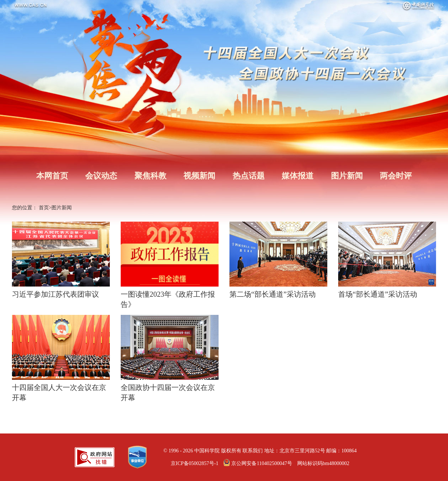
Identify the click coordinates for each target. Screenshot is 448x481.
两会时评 (396, 176)
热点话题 (249, 176)
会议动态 (101, 176)
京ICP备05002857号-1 (194, 463)
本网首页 (52, 176)
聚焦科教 (150, 176)
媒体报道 (298, 176)
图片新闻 (347, 176)
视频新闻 (199, 176)
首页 (44, 208)
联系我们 (253, 451)
